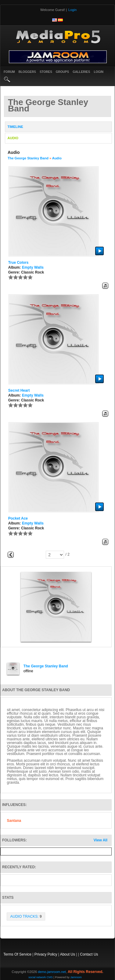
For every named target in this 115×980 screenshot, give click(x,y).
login (99, 72)
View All (101, 840)
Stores (46, 72)
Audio (57, 158)
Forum (9, 72)
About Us (68, 954)
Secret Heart (19, 390)
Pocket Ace (18, 518)
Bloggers (27, 72)
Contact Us (89, 954)
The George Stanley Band (28, 158)
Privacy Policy (46, 954)
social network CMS (41, 977)
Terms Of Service (17, 954)
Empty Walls (33, 267)
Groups (62, 72)
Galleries (81, 72)
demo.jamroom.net (52, 972)
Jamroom (76, 977)
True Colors (18, 263)
